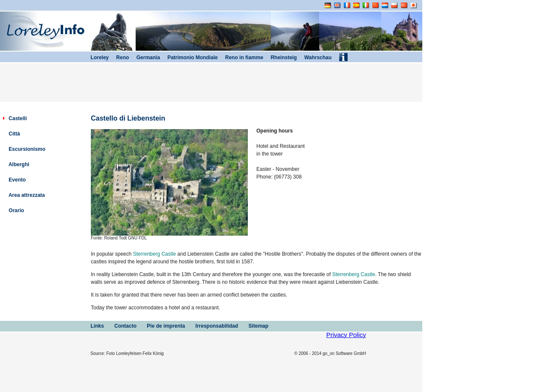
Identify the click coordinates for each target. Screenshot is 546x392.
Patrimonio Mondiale (189, 58)
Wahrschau (314, 58)
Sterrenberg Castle (155, 254)
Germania (144, 58)
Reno (119, 58)
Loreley (96, 58)
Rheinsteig (280, 58)
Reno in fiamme (240, 58)
